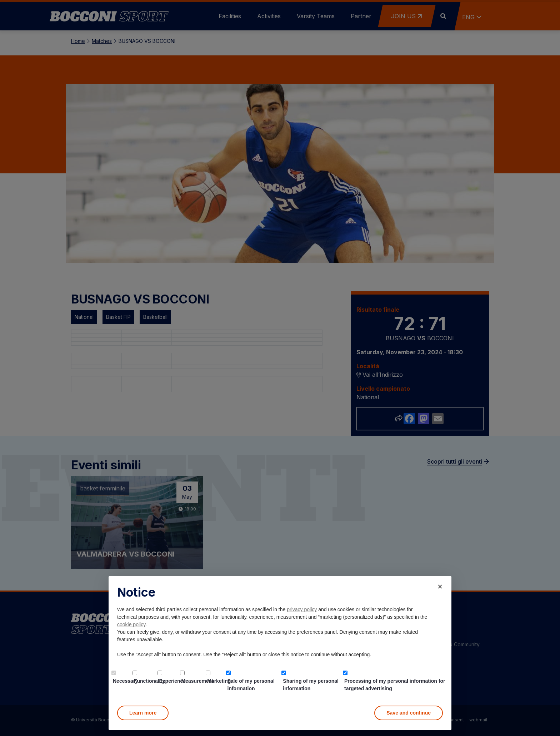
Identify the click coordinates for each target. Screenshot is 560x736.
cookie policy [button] (131, 624)
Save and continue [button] (409, 713)
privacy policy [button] (302, 609)
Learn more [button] (143, 713)
